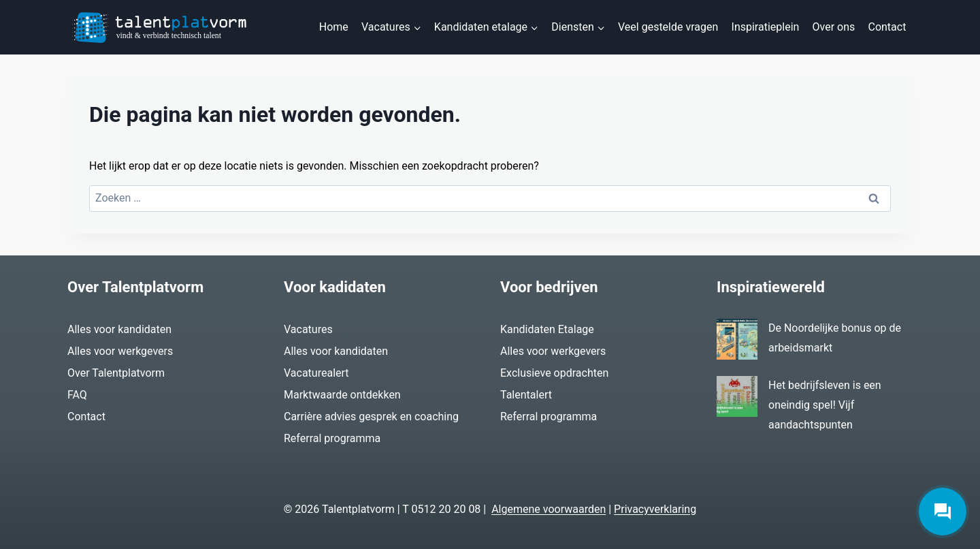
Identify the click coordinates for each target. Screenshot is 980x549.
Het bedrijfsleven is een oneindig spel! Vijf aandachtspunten (825, 405)
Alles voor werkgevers (120, 351)
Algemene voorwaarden (549, 509)
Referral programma (332, 438)
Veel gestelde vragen (668, 27)
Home (334, 27)
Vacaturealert (316, 373)
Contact (887, 27)
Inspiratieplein (766, 27)
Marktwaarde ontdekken (342, 395)
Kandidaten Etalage (547, 329)
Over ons (834, 27)
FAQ (77, 395)
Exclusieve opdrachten (554, 373)
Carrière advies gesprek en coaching (371, 417)
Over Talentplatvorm (116, 373)
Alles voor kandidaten (119, 329)
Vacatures (308, 329)
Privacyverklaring (655, 509)
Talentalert (526, 395)
